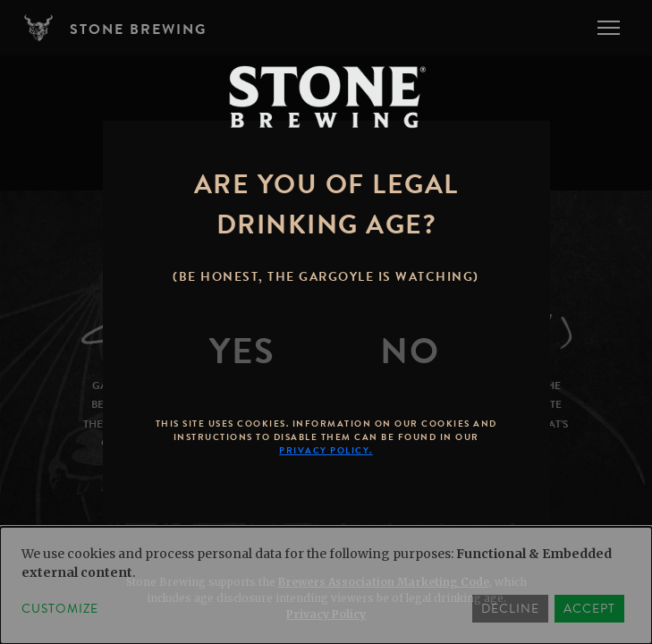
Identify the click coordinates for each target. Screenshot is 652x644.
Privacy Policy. (326, 450)
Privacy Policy (326, 614)
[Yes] (242, 352)
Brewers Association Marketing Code (384, 582)
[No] (410, 352)
